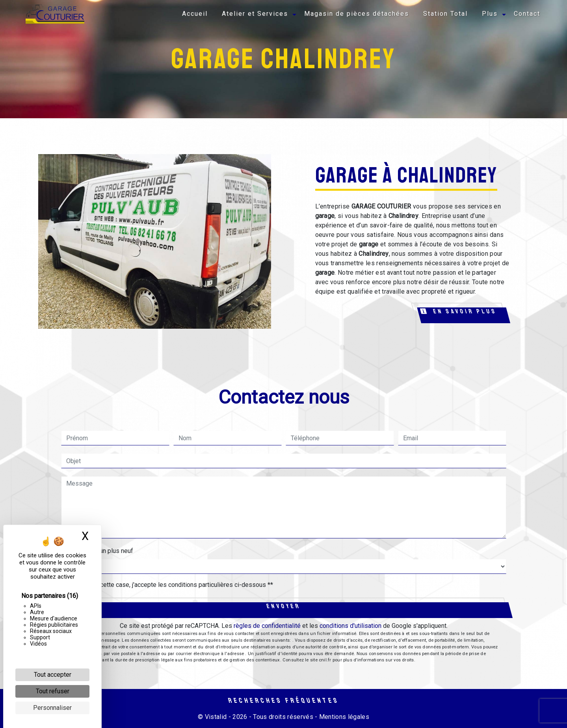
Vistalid (216, 717)
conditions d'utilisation (350, 626)
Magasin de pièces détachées (357, 14)
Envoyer (283, 606)
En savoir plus (459, 311)
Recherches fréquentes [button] (283, 700)
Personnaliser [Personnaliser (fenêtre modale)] (52, 708)
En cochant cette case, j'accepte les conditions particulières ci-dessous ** (171, 585)
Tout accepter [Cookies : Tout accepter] (53, 675)
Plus (490, 14)
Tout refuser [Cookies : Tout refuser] (53, 691)
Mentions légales (343, 717)
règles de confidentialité (267, 626)
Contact (527, 14)
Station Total (445, 14)
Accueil (195, 14)
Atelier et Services (255, 14)
